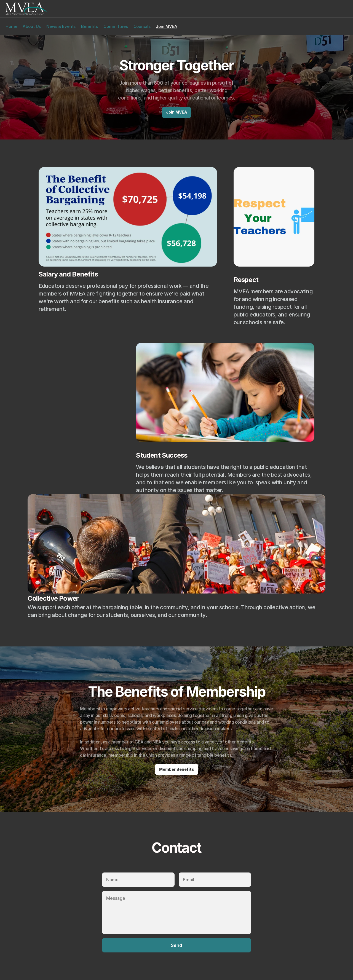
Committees (116, 26)
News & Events (61, 26)
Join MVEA (167, 26)
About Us (32, 26)
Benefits (89, 26)
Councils (142, 26)
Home (11, 26)
